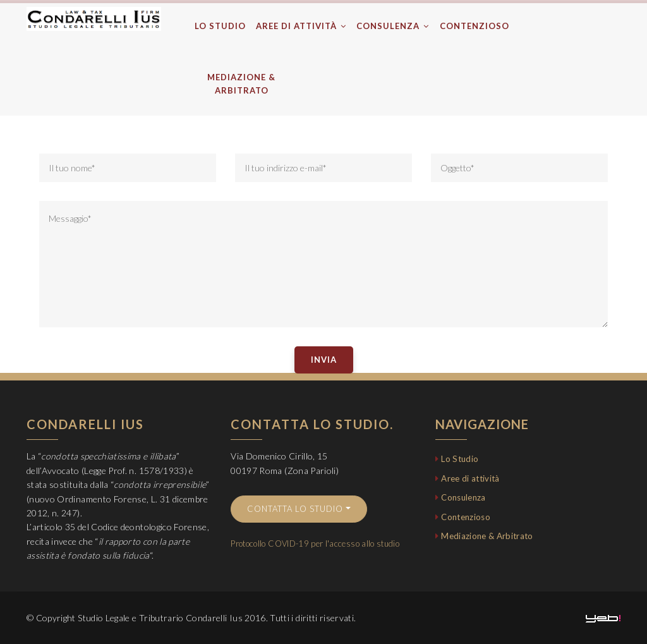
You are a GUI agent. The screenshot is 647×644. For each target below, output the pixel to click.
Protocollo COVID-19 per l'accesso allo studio (315, 544)
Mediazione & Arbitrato (241, 84)
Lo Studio (220, 26)
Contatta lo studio (295, 509)
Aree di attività (301, 26)
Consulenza (393, 26)
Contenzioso (475, 26)
